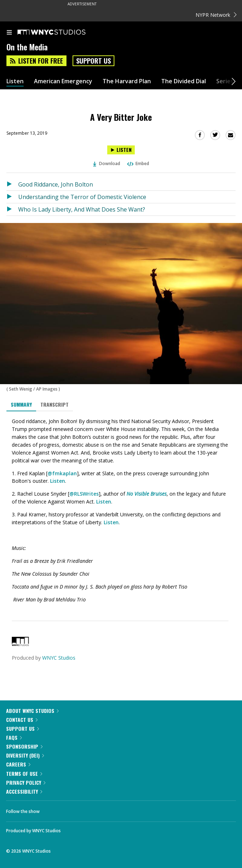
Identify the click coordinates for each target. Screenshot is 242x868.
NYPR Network (216, 15)
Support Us (93, 61)
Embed (138, 163)
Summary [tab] (21, 404)
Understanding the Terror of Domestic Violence (82, 197)
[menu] (9, 33)
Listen (15, 81)
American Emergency (63, 81)
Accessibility (24, 791)
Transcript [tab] (55, 404)
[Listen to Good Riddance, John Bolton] (12, 184)
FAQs (14, 737)
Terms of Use (24, 773)
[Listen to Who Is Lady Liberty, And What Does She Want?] (12, 209)
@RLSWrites (84, 494)
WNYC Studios (59, 658)
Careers (18, 764)
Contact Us (22, 720)
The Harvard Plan (127, 81)
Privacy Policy (26, 782)
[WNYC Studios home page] (60, 33)
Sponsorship (24, 746)
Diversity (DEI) (25, 755)
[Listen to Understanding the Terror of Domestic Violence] (12, 197)
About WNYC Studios (32, 711)
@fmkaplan (62, 473)
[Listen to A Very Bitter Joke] (121, 150)
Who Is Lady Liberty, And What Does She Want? (82, 209)
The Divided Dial (184, 81)
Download (107, 163)
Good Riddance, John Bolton (56, 184)
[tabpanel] (121, 510)
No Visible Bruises (147, 494)
